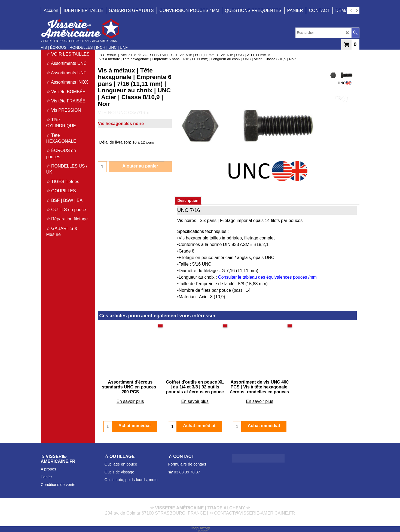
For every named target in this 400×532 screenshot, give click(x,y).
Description (188, 200)
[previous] (352, 11)
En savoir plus (130, 401)
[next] (357, 11)
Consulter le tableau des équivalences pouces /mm (267, 277)
